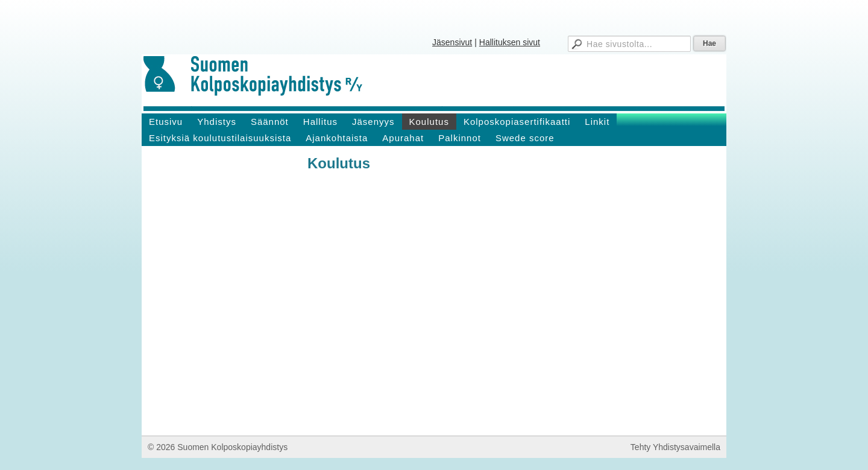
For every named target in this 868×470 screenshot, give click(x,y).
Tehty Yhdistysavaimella (675, 447)
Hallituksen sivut (510, 42)
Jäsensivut (452, 42)
